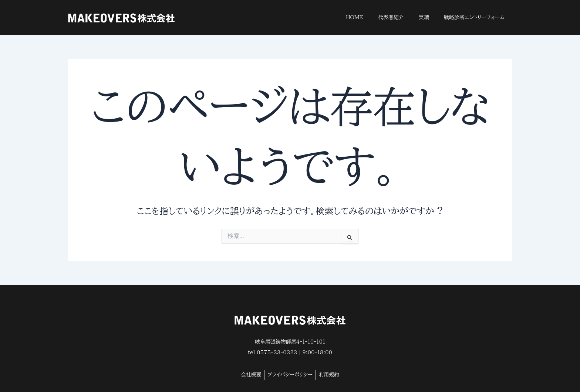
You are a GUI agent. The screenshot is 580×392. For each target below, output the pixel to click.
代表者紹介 (391, 17)
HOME (354, 17)
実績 (424, 17)
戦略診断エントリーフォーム (474, 17)
